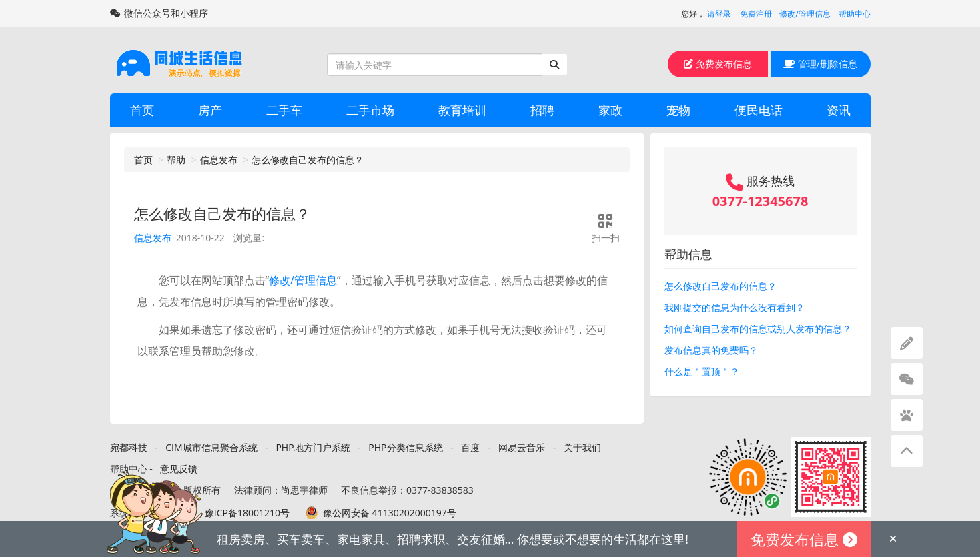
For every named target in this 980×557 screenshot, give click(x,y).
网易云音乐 (522, 447)
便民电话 (759, 110)
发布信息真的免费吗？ (711, 350)
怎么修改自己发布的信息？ (308, 160)
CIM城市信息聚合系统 (211, 447)
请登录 (719, 14)
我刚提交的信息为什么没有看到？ (734, 307)
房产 (210, 110)
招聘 (542, 110)
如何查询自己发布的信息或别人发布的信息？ (758, 329)
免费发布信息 (718, 64)
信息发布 (219, 160)
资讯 (839, 110)
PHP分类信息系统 (405, 447)
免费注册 (756, 14)
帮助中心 (855, 14)
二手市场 (370, 110)
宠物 (678, 110)
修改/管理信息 (805, 14)
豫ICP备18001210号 (247, 513)
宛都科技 (129, 447)
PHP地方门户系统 (313, 447)
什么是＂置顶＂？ (702, 371)
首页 (142, 110)
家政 (610, 110)
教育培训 (462, 110)
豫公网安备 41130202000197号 (390, 513)
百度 (470, 447)
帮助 (176, 160)
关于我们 (582, 447)
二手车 (284, 110)
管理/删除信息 (820, 64)
